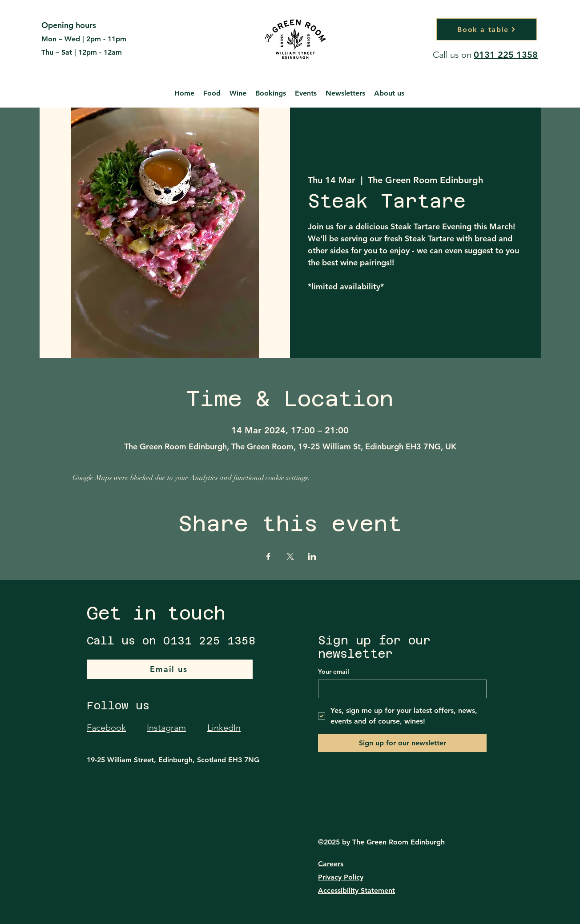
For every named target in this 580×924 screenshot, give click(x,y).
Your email (334, 672)
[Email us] (170, 669)
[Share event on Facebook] (268, 556)
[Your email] (400, 689)
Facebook (106, 728)
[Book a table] (487, 29)
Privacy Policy (341, 877)
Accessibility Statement (356, 890)
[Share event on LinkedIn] (312, 556)
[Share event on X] (290, 556)
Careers (331, 864)
